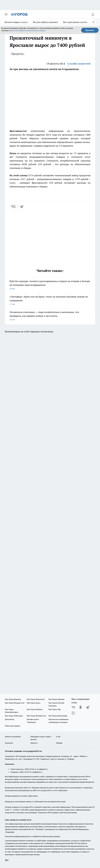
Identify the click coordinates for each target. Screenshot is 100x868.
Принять (90, 30)
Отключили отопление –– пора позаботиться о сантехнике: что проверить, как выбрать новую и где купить (50, 316)
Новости (34, 743)
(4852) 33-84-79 (25, 772)
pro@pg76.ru (42, 769)
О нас (58, 737)
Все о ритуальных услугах (75, 22)
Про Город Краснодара (58, 716)
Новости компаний (13, 737)
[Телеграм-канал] (88, 707)
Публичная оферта (13, 726)
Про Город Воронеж (13, 699)
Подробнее (10, 832)
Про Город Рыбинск (35, 709)
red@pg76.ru (37, 772)
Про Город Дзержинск (36, 699)
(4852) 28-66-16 (30, 769)
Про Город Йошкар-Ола (15, 703)
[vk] (14, 207)
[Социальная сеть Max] (73, 713)
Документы (10, 719)
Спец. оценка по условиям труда (18, 820)
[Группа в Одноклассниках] (81, 707)
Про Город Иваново (56, 699)
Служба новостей (79, 64)
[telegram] (23, 207)
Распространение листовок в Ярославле (21, 796)
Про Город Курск (34, 703)
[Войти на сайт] (93, 14)
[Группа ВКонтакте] (73, 707)
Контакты (9, 743)
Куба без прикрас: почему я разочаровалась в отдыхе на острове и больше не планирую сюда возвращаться (50, 285)
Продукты (17, 54)
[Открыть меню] (6, 14)
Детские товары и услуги (16, 22)
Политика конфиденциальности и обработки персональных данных (33, 836)
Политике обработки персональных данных (28, 30)
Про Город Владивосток (36, 716)
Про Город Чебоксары (14, 716)
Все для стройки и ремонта (45, 22)
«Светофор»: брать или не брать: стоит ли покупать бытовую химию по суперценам (50, 301)
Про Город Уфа (55, 709)
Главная (59, 743)
